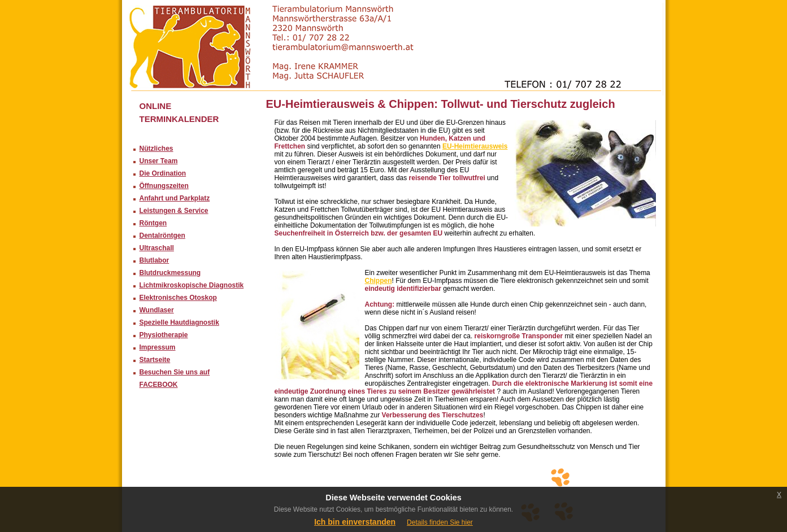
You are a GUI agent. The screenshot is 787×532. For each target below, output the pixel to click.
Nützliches (156, 149)
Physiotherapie (164, 335)
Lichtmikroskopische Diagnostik (192, 285)
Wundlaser (157, 310)
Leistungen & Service (174, 211)
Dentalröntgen (162, 236)
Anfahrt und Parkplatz (175, 198)
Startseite (155, 360)
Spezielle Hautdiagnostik (179, 322)
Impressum (158, 347)
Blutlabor (155, 260)
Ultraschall (157, 248)
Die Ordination (163, 173)
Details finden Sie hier (440, 522)
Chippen (379, 281)
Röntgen (153, 223)
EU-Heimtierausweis (475, 146)
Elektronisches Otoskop (178, 298)
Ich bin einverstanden (355, 522)
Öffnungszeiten (164, 186)
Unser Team (159, 161)
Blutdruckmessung (170, 273)
